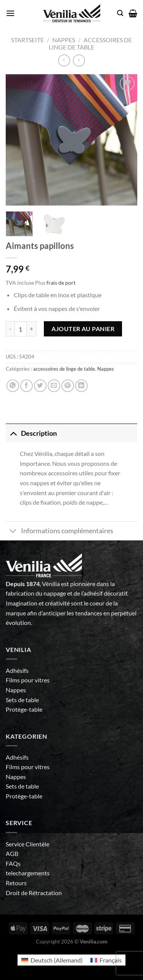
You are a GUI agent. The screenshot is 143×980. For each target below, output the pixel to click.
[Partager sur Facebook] (27, 386)
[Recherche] (120, 13)
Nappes (64, 40)
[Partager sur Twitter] (40, 386)
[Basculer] (13, 433)
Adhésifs (17, 670)
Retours (16, 883)
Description (31, 433)
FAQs (13, 863)
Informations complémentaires (59, 532)
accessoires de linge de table (90, 43)
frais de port (61, 283)
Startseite (27, 40)
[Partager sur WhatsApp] (13, 386)
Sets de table (22, 700)
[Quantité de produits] (21, 329)
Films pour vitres (28, 680)
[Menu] (10, 13)
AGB (12, 853)
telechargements (28, 873)
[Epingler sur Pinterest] (68, 386)
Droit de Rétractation (34, 893)
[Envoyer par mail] (54, 386)
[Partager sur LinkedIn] (81, 386)
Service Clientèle (27, 844)
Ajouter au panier (83, 329)
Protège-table (24, 709)
